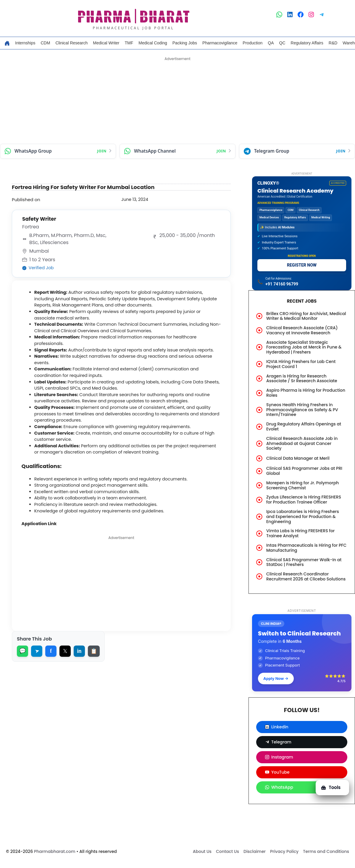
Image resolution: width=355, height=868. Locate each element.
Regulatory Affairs (307, 43)
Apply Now (276, 678)
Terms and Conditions (326, 851)
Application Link (42, 539)
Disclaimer (255, 851)
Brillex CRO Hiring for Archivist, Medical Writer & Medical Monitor (306, 316)
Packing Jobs (185, 43)
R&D (333, 43)
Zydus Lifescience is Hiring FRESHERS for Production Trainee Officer (304, 500)
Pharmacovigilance (220, 43)
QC (282, 43)
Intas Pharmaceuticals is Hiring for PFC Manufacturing (306, 548)
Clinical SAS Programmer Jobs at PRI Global (304, 471)
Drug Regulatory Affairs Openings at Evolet (304, 426)
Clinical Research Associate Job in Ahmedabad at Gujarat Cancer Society (302, 443)
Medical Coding (153, 43)
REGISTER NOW (302, 265)
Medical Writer (106, 43)
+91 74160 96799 (282, 284)
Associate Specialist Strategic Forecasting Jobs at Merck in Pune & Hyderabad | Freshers (304, 347)
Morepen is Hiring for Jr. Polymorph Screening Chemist (302, 485)
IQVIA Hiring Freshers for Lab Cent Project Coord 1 (301, 364)
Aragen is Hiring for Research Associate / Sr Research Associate (302, 379)
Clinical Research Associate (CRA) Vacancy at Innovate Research (302, 330)
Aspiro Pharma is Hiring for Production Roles (306, 393)
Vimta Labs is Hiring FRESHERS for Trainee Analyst (300, 533)
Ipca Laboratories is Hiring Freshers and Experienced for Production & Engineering (303, 517)
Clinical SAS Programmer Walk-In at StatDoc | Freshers (304, 562)
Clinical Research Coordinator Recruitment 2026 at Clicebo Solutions (306, 576)
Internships (25, 43)
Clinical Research (71, 43)
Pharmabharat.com (55, 851)
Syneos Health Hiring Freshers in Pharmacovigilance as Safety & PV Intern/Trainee (302, 410)
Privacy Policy (284, 851)
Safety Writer (41, 219)
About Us (202, 851)
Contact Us (227, 851)
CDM (45, 43)
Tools (329, 784)
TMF (129, 43)
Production (252, 43)
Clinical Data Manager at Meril (298, 458)
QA (271, 43)
